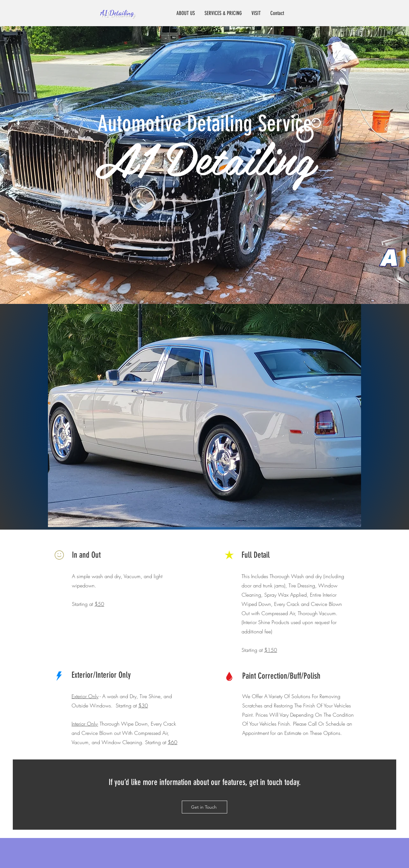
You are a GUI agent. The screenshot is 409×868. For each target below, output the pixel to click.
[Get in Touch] (204, 807)
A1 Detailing (117, 13)
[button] (204, 415)
